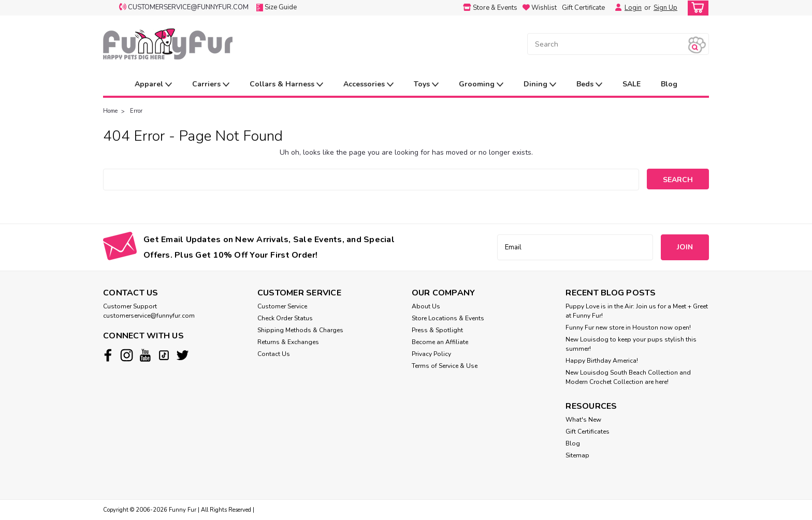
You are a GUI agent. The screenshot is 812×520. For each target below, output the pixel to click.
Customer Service (282, 306)
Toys (426, 85)
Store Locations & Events (448, 318)
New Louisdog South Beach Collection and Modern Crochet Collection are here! (628, 377)
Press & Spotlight (437, 330)
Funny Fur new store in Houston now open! (628, 328)
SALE (632, 84)
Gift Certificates (588, 432)
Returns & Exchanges (288, 342)
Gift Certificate (583, 8)
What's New (583, 420)
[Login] (616, 8)
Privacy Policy (431, 354)
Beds (589, 85)
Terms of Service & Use (445, 366)
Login (633, 8)
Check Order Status (285, 318)
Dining (540, 85)
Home (110, 111)
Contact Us (274, 354)
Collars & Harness (286, 85)
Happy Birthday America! (602, 361)
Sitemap (577, 455)
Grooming (481, 85)
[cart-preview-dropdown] (696, 8)
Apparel (153, 85)
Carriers (211, 85)
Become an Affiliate (440, 342)
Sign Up (665, 8)
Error (136, 111)
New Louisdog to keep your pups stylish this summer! (631, 344)
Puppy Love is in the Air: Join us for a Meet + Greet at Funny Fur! (637, 311)
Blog (669, 84)
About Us (426, 306)
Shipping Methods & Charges (300, 330)
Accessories (368, 85)
